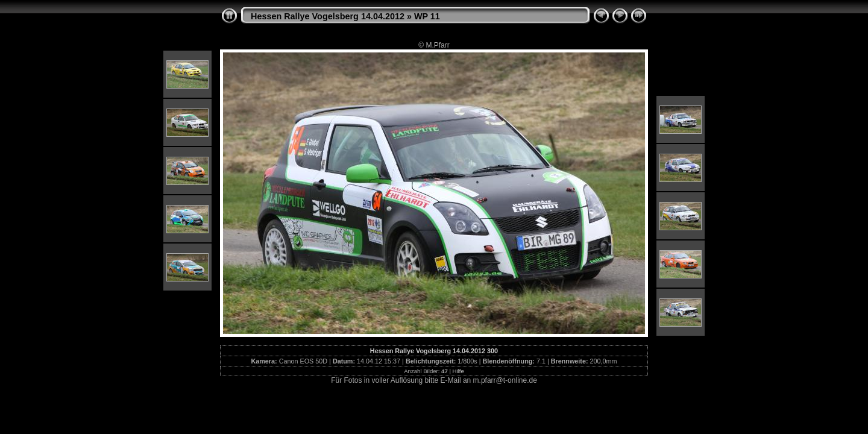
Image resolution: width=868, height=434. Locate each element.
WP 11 (427, 16)
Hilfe (458, 371)
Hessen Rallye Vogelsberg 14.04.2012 (328, 16)
